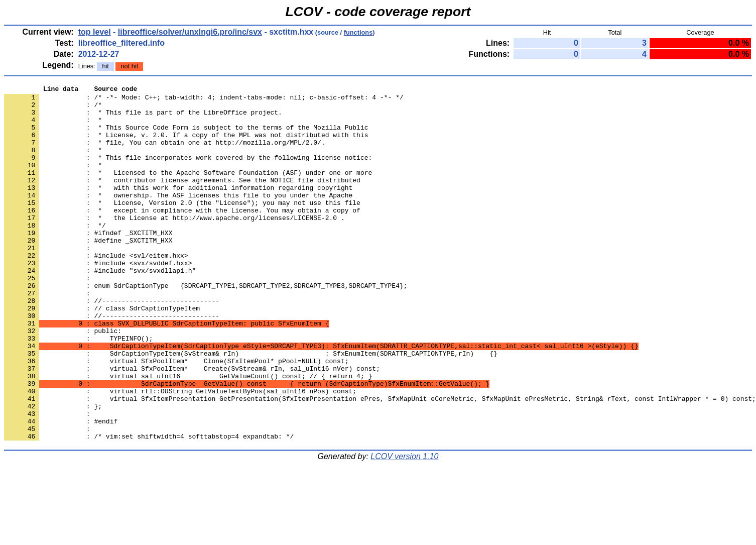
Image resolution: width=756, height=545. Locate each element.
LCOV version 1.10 (404, 527)
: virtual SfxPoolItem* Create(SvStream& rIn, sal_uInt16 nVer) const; (192, 425)
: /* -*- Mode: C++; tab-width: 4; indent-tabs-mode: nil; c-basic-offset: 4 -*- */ (204, 100)
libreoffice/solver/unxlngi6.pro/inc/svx (190, 32)
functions (358, 32)
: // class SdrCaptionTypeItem (102, 353)
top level (95, 32)
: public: (63, 380)
